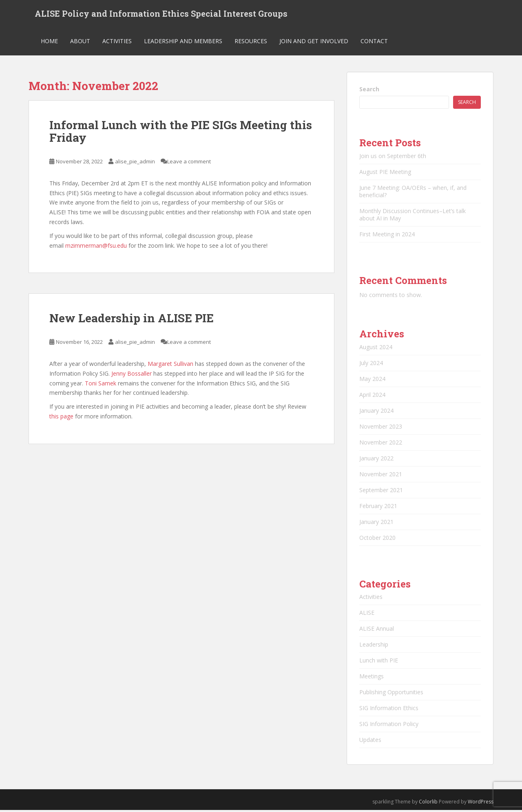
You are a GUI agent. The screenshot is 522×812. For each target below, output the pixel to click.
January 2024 (376, 412)
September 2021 (381, 492)
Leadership (374, 646)
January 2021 (376, 523)
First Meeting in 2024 (387, 236)
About (80, 43)
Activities (117, 43)
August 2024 (376, 349)
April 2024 (372, 396)
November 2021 (381, 476)
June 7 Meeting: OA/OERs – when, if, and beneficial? (413, 193)
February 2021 (378, 507)
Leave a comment (189, 163)
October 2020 (377, 539)
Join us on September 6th (393, 157)
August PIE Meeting (385, 173)
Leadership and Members (183, 43)
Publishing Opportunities (391, 694)
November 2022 (381, 444)
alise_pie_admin (135, 163)
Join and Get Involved (314, 43)
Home (49, 43)
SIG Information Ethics (389, 710)
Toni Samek (101, 385)
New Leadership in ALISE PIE (132, 320)
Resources (251, 43)
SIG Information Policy (389, 725)
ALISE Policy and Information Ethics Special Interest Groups (161, 14)
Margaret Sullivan (170, 365)
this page (61, 418)
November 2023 (381, 428)
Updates (370, 741)
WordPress (481, 803)
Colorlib (428, 803)
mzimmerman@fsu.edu (96, 247)
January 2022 (376, 460)
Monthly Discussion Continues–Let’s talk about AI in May (413, 216)
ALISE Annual (377, 630)
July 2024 (371, 364)
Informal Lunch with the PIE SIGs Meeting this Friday (181, 133)
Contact (374, 43)
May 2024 (372, 380)
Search (369, 91)
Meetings (372, 678)
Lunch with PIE (379, 662)
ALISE (367, 614)
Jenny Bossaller (132, 375)
